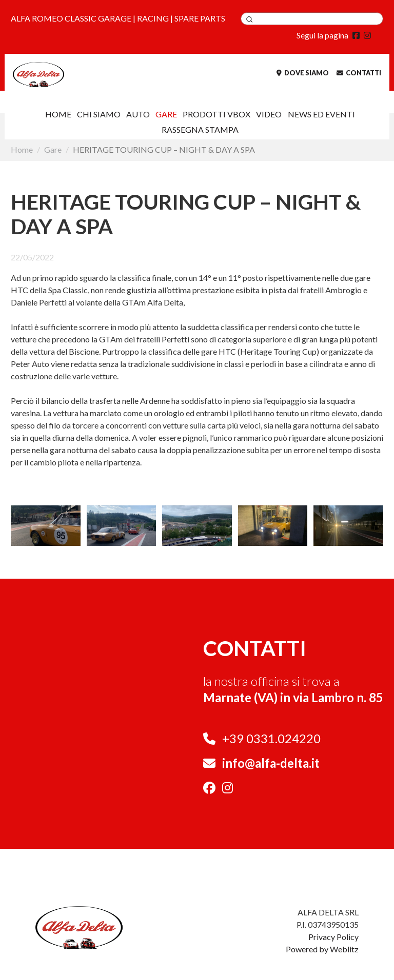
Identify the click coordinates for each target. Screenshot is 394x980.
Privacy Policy (333, 937)
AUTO (138, 114)
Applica (249, 19)
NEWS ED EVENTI (321, 114)
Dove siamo (303, 73)
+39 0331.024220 (271, 738)
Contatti (359, 73)
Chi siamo (99, 114)
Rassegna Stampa (200, 129)
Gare (166, 114)
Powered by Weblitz (322, 949)
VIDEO (269, 114)
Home (58, 114)
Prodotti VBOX (216, 114)
